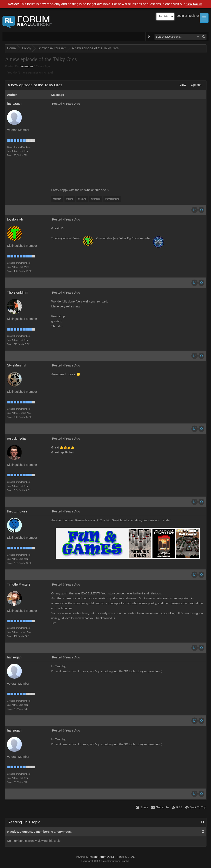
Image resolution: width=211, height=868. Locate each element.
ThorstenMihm (18, 292)
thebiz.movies (17, 511)
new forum (194, 4)
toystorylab (15, 219)
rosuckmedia (16, 438)
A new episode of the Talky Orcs (95, 48)
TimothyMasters (19, 584)
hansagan (26, 66)
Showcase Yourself (51, 48)
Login (180, 16)
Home (11, 48)
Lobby (27, 48)
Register (193, 16)
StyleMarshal (16, 365)
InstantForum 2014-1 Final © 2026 (112, 857)
